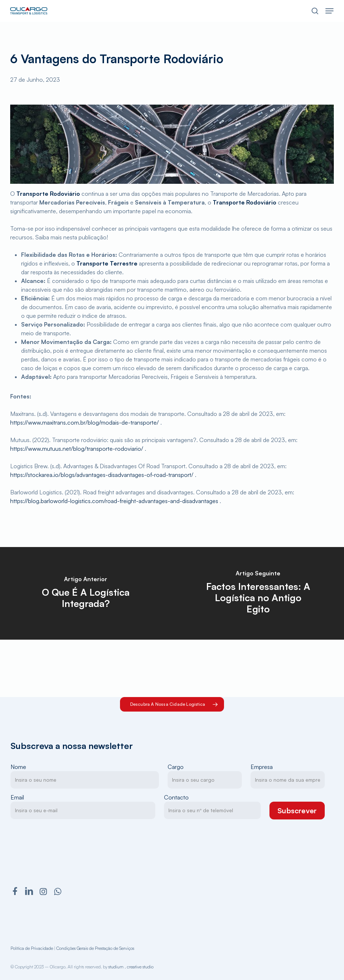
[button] (329, 11)
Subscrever (297, 811)
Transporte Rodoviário (48, 194)
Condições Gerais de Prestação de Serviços (95, 948)
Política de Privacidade (32, 948)
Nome (85, 776)
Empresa (288, 776)
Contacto (212, 806)
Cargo (205, 776)
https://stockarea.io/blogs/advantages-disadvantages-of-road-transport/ (102, 475)
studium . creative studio (131, 967)
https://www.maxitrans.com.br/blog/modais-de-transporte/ (85, 422)
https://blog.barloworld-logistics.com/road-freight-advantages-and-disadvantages (114, 501)
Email (83, 806)
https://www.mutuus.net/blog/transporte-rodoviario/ (77, 449)
